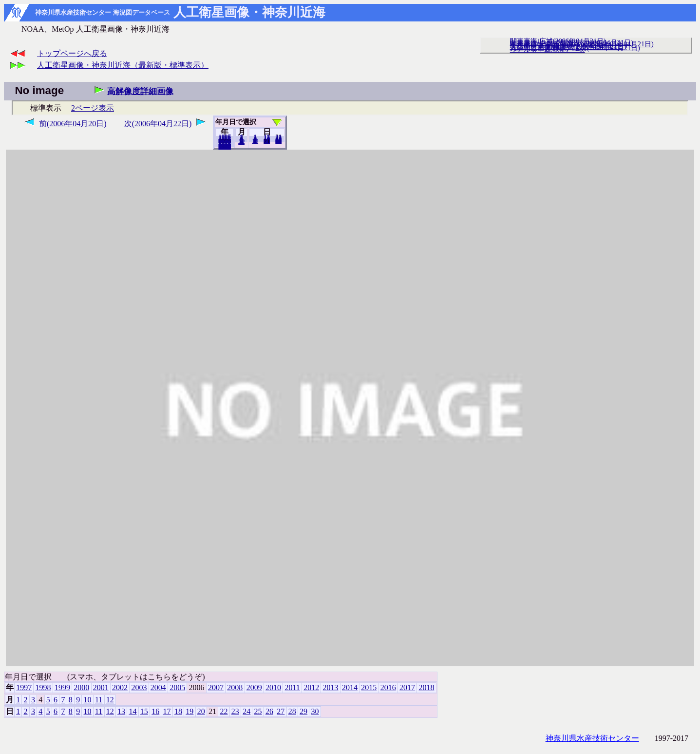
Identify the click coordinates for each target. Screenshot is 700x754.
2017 (407, 687)
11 (99, 700)
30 (278, 141)
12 (241, 142)
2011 (292, 687)
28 (292, 711)
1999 (62, 687)
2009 (254, 687)
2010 (273, 687)
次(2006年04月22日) (158, 124)
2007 (216, 687)
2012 (311, 687)
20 (267, 141)
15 (144, 711)
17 (167, 711)
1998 (43, 687)
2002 (120, 687)
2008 (235, 687)
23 (235, 711)
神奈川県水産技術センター (592, 738)
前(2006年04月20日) (73, 124)
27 (281, 711)
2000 (81, 687)
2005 (177, 687)
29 (303, 711)
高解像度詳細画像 (140, 91)
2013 (331, 687)
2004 (158, 687)
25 (258, 711)
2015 (369, 687)
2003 (139, 687)
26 (269, 711)
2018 (225, 147)
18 (178, 711)
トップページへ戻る (72, 53)
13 (121, 711)
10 (255, 141)
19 (189, 711)
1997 (24, 687)
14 (132, 711)
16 (155, 711)
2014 (350, 687)
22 (224, 711)
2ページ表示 (93, 108)
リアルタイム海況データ (548, 49)
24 (246, 711)
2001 (101, 687)
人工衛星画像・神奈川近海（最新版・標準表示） (123, 65)
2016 (388, 687)
